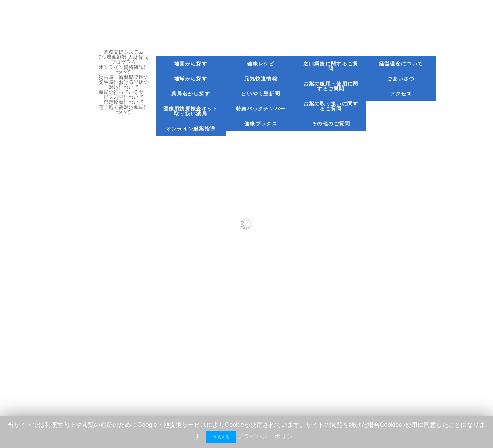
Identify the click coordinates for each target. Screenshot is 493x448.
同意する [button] (221, 437)
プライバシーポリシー (268, 436)
